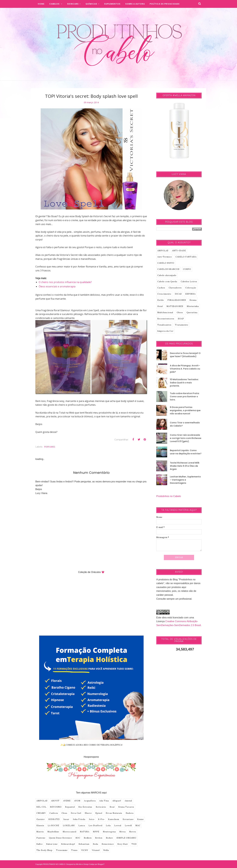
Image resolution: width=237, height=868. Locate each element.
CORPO (187, 269)
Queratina (192, 313)
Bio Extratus (85, 807)
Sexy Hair (123, 844)
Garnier (41, 819)
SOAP (181, 319)
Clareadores (175, 288)
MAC (138, 826)
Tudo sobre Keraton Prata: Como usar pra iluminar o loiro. (185, 396)
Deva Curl (76, 813)
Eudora (130, 813)
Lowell (128, 826)
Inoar (66, 819)
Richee (109, 838)
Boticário (101, 807)
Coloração (191, 288)
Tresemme (62, 850)
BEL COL (41, 807)
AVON (77, 801)
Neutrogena (109, 832)
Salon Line (52, 844)
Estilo (161, 300)
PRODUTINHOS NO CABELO (54, 864)
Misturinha (193, 306)
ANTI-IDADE (179, 251)
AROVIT (55, 801)
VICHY (85, 850)
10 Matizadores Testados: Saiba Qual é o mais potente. (184, 383)
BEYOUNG (56, 807)
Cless (64, 813)
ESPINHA (190, 294)
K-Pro (101, 819)
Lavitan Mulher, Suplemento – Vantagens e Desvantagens (185, 480)
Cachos (161, 288)
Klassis (40, 826)
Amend (128, 801)
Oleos (180, 313)
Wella (106, 850)
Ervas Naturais (114, 813)
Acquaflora (90, 801)
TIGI (134, 844)
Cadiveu (54, 813)
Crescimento (164, 294)
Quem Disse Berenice (60, 838)
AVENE (67, 801)
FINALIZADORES (177, 300)
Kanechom (114, 819)
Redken (88, 838)
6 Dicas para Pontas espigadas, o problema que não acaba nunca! (185, 410)
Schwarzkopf (68, 844)
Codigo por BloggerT (97, 864)
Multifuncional (165, 313)
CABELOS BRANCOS (168, 269)
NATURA (85, 832)
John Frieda (79, 819)
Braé (112, 807)
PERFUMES (50, 447)
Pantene (41, 838)
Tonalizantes (164, 325)
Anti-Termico (165, 257)
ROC (78, 838)
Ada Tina (104, 801)
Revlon (99, 838)
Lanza (82, 826)
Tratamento (182, 325)
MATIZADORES (175, 306)
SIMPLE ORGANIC (127, 838)
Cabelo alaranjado (167, 275)
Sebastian (84, 844)
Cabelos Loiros (189, 282)
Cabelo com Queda (167, 282)
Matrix (40, 832)
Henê (160, 306)
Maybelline (53, 832)
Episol (99, 813)
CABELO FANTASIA (186, 257)
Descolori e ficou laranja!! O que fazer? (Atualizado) (185, 355)
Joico (92, 819)
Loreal (118, 826)
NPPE (96, 832)
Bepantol (70, 807)
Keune (140, 819)
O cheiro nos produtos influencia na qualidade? (65, 282)
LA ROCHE (54, 826)
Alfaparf (117, 801)
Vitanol (96, 850)
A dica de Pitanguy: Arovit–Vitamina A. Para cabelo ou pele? (185, 369)
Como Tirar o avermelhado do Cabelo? (185, 424)
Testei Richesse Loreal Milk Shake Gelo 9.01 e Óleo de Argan (185, 466)
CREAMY (41, 813)
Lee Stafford (95, 826)
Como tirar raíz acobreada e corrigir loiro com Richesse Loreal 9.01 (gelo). (186, 438)
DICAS (178, 294)
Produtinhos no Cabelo (169, 496)
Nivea (123, 832)
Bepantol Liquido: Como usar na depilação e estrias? (186, 452)
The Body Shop (44, 850)
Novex (133, 832)
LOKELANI (69, 826)
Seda (96, 844)
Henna (193, 300)
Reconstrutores (166, 319)
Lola (108, 826)
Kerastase (128, 819)
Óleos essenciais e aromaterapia (57, 286)
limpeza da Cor (165, 331)
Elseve (88, 813)
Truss (74, 850)
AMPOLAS (42, 801)
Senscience (108, 844)
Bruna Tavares (126, 807)
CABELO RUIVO (166, 263)
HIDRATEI (54, 819)
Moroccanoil (70, 832)
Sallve (40, 844)
